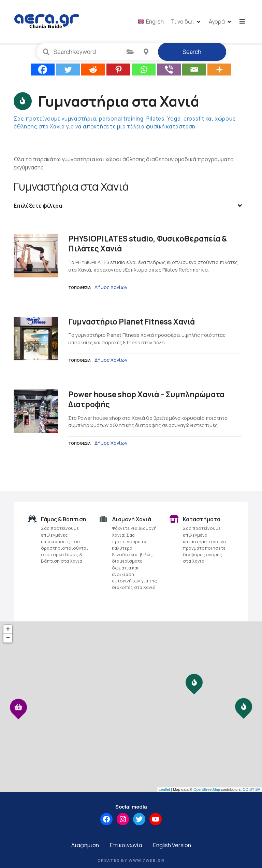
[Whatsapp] (144, 70)
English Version (172, 846)
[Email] (194, 70)
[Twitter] (68, 70)
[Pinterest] (118, 70)
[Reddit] (93, 70)
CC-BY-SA (251, 790)
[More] (219, 70)
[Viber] (169, 70)
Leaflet (164, 790)
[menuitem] (152, 22)
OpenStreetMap (207, 790)
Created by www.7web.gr (131, 861)
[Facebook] (43, 70)
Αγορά (217, 22)
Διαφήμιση (85, 846)
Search (192, 52)
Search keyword (46, 52)
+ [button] (8, 630)
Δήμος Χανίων (111, 287)
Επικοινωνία (126, 846)
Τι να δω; (183, 22)
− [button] (8, 639)
